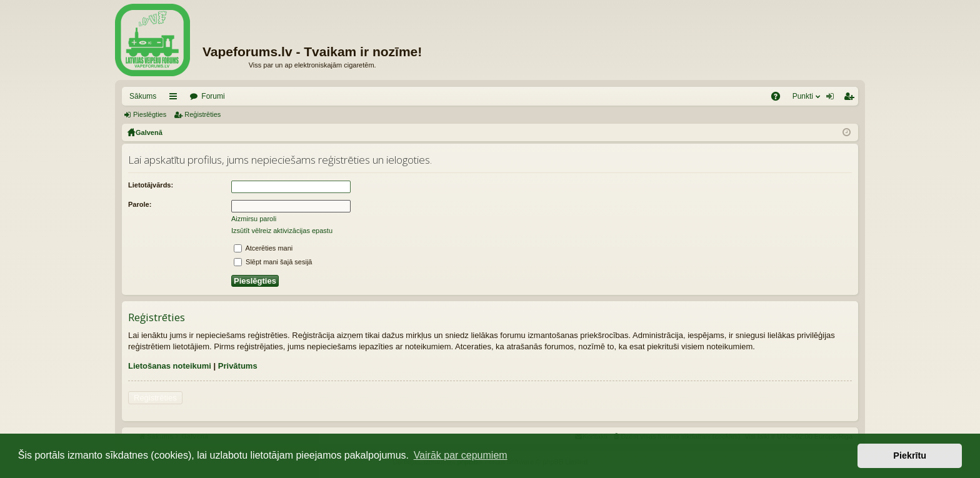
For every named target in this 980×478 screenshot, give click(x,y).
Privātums (238, 366)
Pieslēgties (150, 114)
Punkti (803, 96)
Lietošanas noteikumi (170, 366)
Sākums (143, 96)
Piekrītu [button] (910, 456)
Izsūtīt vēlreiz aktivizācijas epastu (282, 231)
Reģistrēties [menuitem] (851, 99)
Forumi (213, 96)
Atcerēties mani (263, 248)
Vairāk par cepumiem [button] (461, 455)
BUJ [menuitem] (780, 99)
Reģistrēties (202, 114)
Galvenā (149, 132)
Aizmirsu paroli (254, 219)
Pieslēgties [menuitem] (833, 99)
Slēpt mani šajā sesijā (273, 262)
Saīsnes (176, 99)
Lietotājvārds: (151, 185)
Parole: (140, 204)
